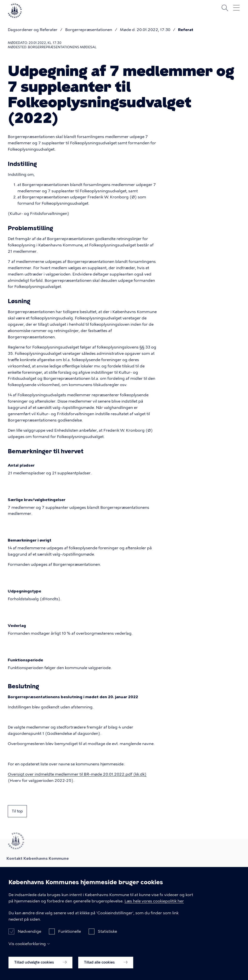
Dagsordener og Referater (33, 30)
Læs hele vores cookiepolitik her (154, 905)
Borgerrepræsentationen (89, 30)
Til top (17, 811)
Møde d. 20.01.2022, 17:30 (145, 30)
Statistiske (107, 936)
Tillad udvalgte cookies (40, 967)
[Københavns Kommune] (15, 16)
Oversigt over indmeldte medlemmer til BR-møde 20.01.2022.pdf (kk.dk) (77, 774)
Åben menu (236, 8)
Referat (186, 30)
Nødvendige (29, 936)
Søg (225, 8)
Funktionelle (70, 936)
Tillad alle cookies (106, 967)
